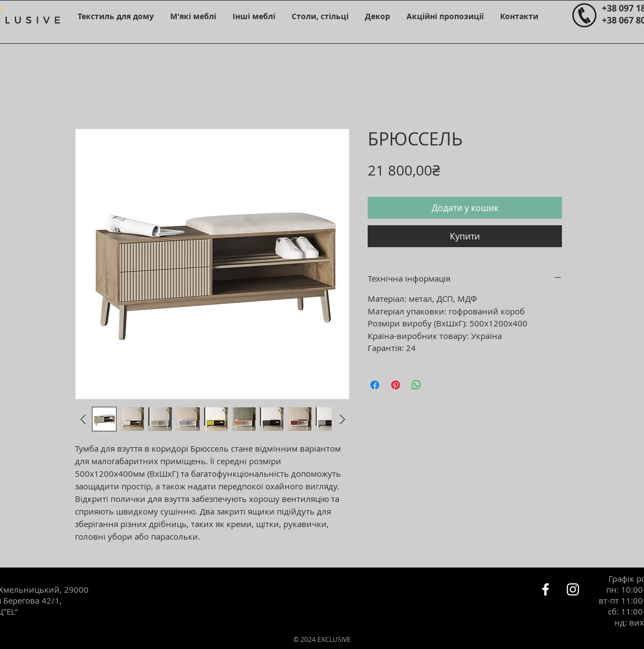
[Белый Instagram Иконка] (573, 589)
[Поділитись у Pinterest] (396, 385)
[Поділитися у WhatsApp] (416, 385)
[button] (116, 16)
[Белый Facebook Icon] (546, 589)
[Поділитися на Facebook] (375, 385)
